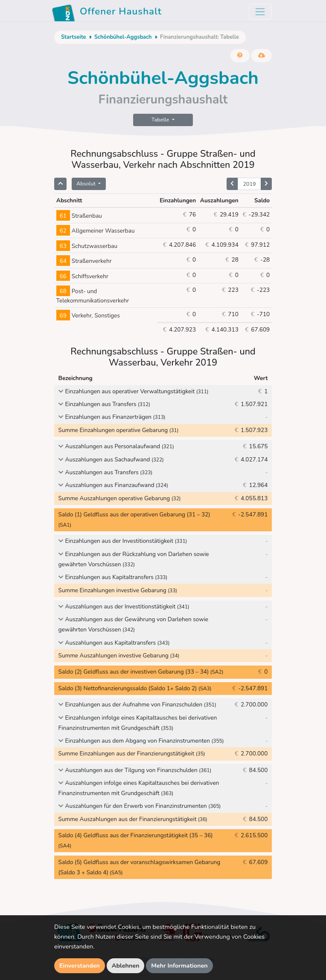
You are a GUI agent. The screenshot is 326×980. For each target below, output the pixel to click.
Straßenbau (79, 216)
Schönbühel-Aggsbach (123, 37)
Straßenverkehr (84, 261)
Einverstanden (80, 966)
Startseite (73, 37)
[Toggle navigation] (260, 12)
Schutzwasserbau (87, 246)
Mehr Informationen (179, 966)
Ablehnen (126, 966)
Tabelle (161, 120)
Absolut (87, 183)
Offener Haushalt (107, 13)
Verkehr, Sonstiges (88, 316)
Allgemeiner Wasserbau (96, 231)
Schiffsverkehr (82, 276)
